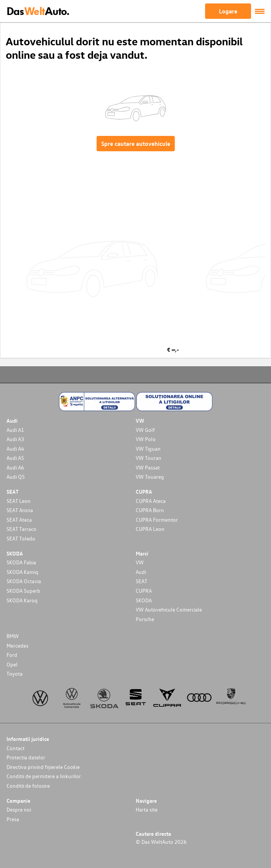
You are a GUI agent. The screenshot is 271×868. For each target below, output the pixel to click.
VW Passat (148, 467)
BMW (13, 636)
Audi (141, 572)
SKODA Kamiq (22, 572)
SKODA (144, 600)
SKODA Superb (23, 591)
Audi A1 (15, 430)
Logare (228, 11)
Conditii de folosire (28, 786)
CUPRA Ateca (151, 501)
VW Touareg (150, 477)
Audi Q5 (16, 477)
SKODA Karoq (22, 600)
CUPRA (144, 591)
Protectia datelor (26, 757)
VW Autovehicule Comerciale (169, 609)
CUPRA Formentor (157, 520)
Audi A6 (15, 467)
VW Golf (145, 430)
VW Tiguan (148, 449)
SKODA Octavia (24, 581)
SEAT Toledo (21, 538)
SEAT (141, 581)
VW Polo (146, 439)
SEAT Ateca (19, 520)
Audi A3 (15, 439)
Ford (12, 655)
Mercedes (17, 646)
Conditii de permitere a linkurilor (44, 776)
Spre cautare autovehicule (136, 144)
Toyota (15, 674)
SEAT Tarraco (21, 529)
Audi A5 (15, 458)
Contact (16, 748)
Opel (12, 664)
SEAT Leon (19, 501)
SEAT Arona (20, 510)
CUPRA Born (150, 510)
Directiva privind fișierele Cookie (43, 767)
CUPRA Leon (150, 529)
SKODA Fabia (21, 562)
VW (140, 562)
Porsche (145, 619)
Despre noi (19, 809)
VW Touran (149, 458)
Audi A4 (15, 449)
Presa (13, 819)
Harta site (147, 809)
